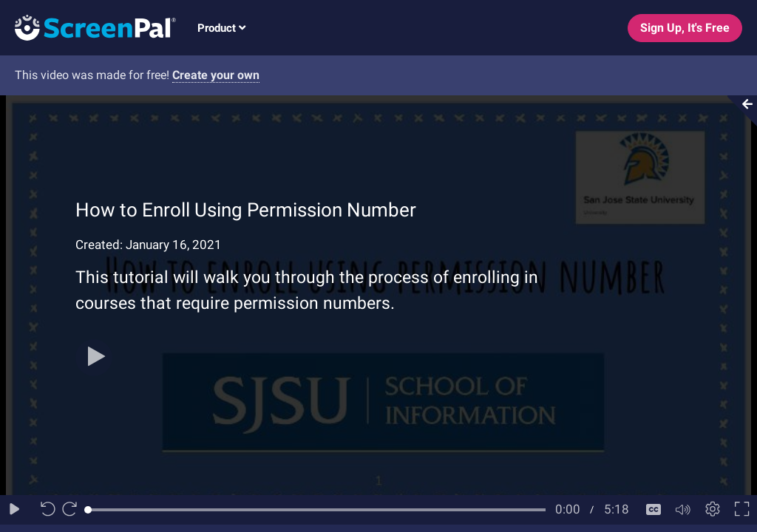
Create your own (216, 75)
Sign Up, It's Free (685, 28)
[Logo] (88, 27)
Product (221, 28)
